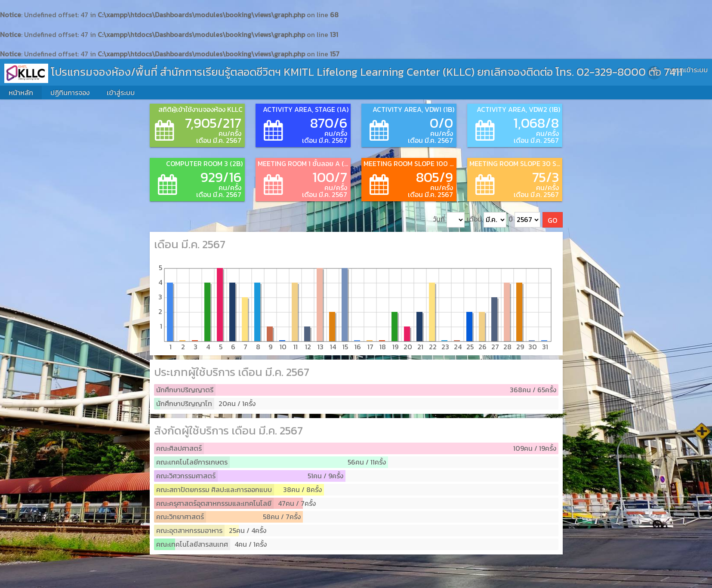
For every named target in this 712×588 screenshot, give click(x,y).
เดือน (487, 220)
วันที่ (449, 220)
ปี (524, 220)
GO (552, 220)
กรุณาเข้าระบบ (687, 70)
